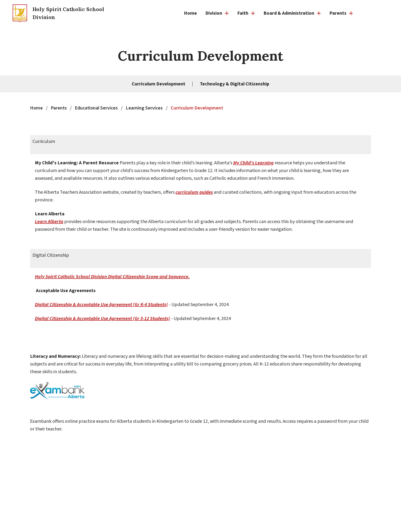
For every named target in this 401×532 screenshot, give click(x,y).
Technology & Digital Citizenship (235, 84)
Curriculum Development (159, 84)
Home (190, 13)
